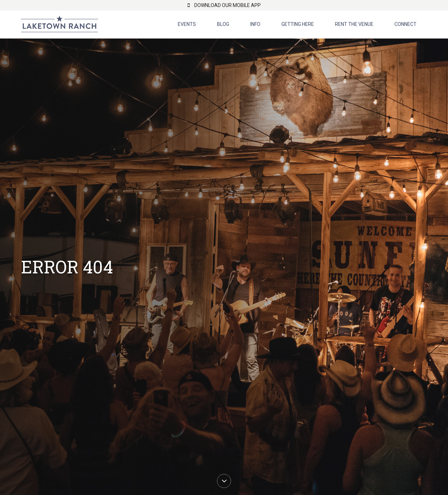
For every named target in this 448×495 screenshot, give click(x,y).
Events (187, 24)
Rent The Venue (354, 24)
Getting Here (298, 24)
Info (255, 24)
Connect (405, 24)
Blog (223, 24)
